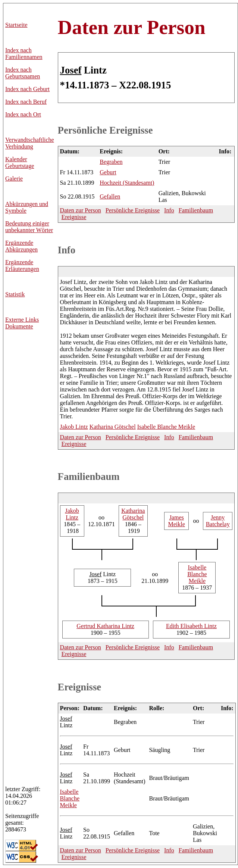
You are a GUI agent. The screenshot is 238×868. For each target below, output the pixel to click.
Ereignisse (74, 217)
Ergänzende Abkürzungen (21, 246)
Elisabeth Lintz (191, 626)
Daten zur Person (132, 27)
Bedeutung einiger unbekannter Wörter (29, 227)
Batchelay (218, 521)
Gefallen (110, 196)
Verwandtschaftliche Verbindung (30, 143)
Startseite (16, 25)
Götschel (113, 427)
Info (169, 210)
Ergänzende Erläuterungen (22, 266)
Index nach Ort (23, 114)
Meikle (177, 521)
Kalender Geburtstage (20, 163)
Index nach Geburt (27, 89)
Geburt (108, 172)
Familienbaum (196, 210)
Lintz (74, 427)
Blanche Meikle (166, 427)
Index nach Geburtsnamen (23, 73)
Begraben (111, 162)
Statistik (15, 294)
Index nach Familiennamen (24, 54)
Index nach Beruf (26, 102)
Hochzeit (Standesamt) (127, 183)
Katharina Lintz (105, 626)
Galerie (14, 179)
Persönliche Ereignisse (105, 130)
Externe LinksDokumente (22, 323)
